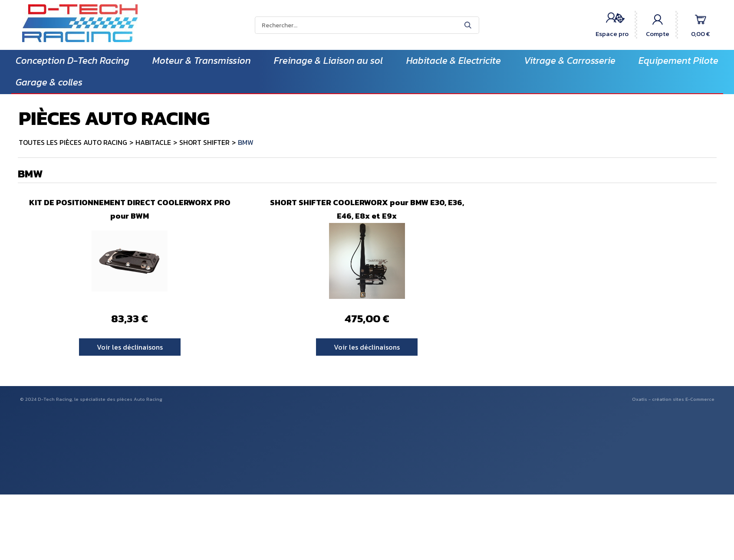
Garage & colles (49, 82)
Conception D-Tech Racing (72, 61)
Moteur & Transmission (202, 61)
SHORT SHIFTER (204, 142)
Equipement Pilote (678, 61)
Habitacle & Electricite (454, 61)
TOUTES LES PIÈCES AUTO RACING (73, 142)
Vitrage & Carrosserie (570, 61)
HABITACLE (153, 142)
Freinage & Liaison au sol (328, 61)
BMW (246, 142)
